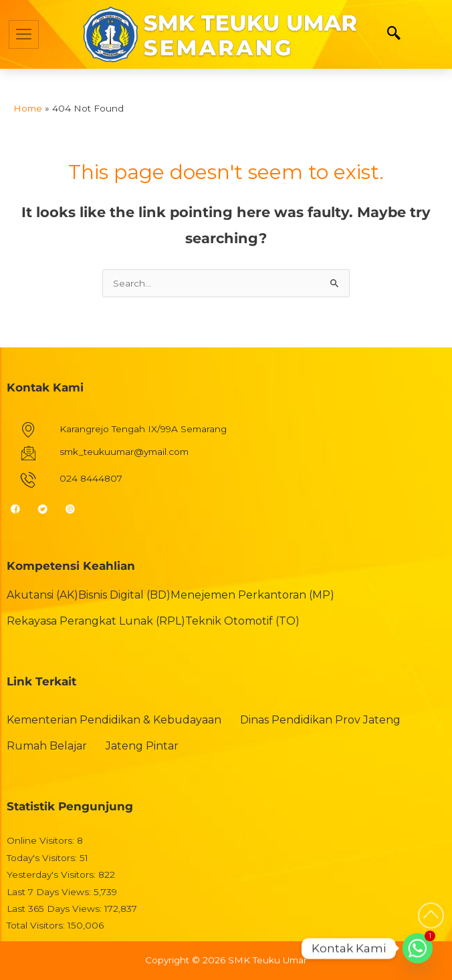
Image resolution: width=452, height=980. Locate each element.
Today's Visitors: (43, 858)
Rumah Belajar (47, 746)
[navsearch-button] (394, 34)
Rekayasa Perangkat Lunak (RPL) (96, 621)
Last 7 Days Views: (50, 892)
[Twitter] (48, 509)
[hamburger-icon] (24, 34)
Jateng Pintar (142, 746)
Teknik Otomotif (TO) (242, 621)
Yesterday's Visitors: (52, 874)
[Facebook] (21, 509)
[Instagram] (76, 509)
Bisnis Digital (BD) (124, 595)
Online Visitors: (42, 840)
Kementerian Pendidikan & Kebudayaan (114, 720)
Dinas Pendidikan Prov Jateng (320, 720)
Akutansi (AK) (42, 595)
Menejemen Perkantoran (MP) (252, 595)
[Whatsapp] (418, 948)
